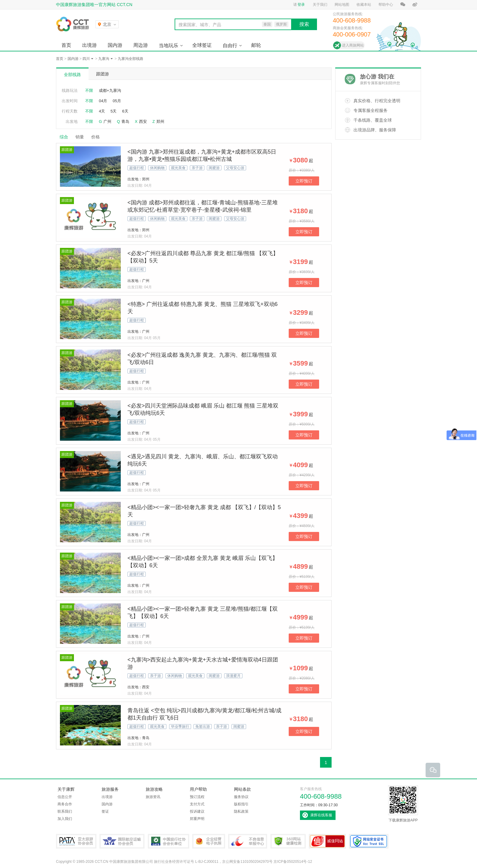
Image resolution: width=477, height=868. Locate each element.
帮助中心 (386, 5)
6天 (125, 111)
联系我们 (65, 811)
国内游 (115, 45)
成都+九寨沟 (110, 90)
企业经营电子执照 (209, 841)
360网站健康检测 (288, 841)
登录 (301, 5)
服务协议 (241, 797)
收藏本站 (364, 5)
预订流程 (197, 797)
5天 (113, 111)
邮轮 (256, 45)
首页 (66, 45)
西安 (143, 122)
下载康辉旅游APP (403, 804)
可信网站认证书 (327, 841)
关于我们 (320, 5)
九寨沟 (104, 59)
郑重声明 (197, 819)
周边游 (141, 45)
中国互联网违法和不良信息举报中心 (248, 841)
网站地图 (342, 5)
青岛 (125, 122)
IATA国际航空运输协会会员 (122, 841)
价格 (98, 137)
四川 (86, 59)
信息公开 (65, 797)
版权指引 (241, 804)
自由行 (230, 45)
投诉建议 (197, 811)
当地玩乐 (169, 45)
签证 (105, 811)
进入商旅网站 (353, 45)
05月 (117, 101)
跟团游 (103, 74)
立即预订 (304, 181)
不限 (89, 90)
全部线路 (72, 75)
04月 (103, 101)
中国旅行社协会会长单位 (169, 841)
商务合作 (65, 804)
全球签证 (202, 45)
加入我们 (65, 819)
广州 (107, 122)
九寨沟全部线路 (131, 59)
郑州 (160, 122)
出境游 (89, 45)
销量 (80, 137)
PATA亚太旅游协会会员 (76, 841)
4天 (102, 111)
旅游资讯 (153, 797)
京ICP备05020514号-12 (293, 862)
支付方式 (197, 804)
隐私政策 (241, 811)
